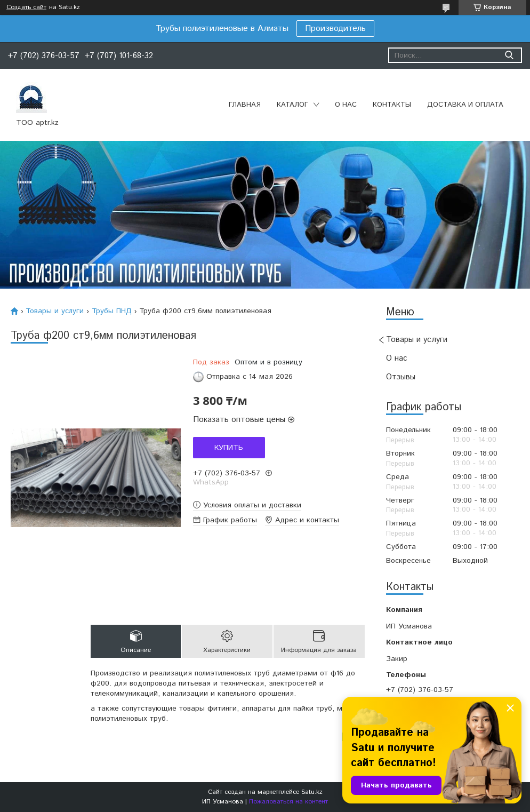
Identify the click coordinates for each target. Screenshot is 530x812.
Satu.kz (312, 792)
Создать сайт (26, 7)
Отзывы (401, 377)
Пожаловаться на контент (288, 802)
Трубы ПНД (112, 311)
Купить (229, 448)
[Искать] (509, 55)
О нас (346, 105)
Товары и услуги (417, 340)
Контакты (392, 105)
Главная (245, 105)
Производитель (335, 29)
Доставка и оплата (465, 105)
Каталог (292, 105)
